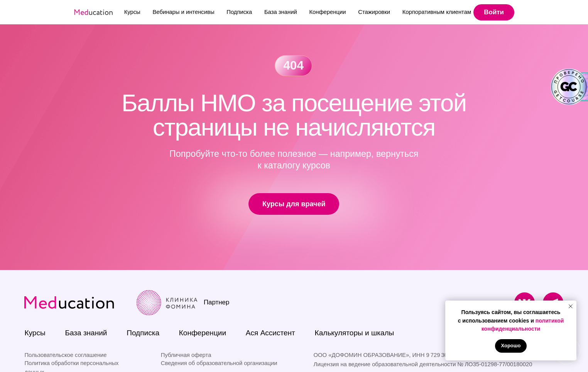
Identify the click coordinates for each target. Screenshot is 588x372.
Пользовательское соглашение (65, 355)
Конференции (327, 12)
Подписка (239, 12)
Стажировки (374, 12)
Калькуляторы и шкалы (355, 333)
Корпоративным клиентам (437, 12)
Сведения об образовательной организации (219, 363)
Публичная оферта (186, 355)
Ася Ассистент (270, 333)
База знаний (281, 12)
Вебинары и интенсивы (183, 12)
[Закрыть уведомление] (571, 306)
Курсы (132, 12)
